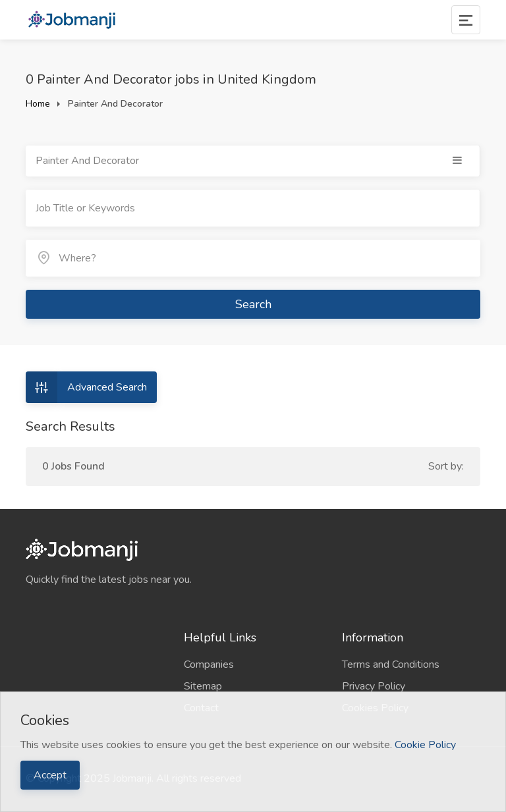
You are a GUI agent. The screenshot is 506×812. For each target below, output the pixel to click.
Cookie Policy (425, 745)
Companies (209, 664)
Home (38, 104)
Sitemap (203, 686)
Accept (50, 775)
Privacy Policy (374, 686)
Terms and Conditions (391, 664)
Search (253, 304)
